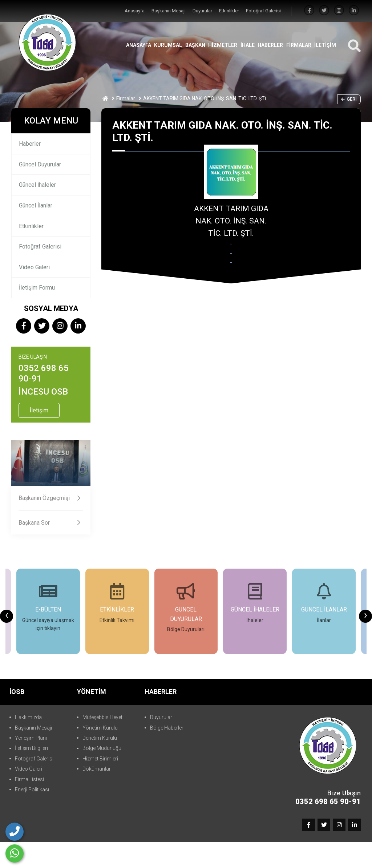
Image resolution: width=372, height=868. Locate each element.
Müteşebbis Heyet (102, 717)
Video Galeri (34, 267)
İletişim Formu (37, 288)
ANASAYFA (139, 45)
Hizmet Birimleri (100, 759)
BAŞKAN (195, 45)
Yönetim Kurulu (100, 728)
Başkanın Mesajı (169, 11)
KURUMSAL (168, 45)
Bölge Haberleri (167, 728)
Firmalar (126, 98)
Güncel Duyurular (40, 164)
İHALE (248, 45)
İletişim (39, 410)
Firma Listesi (29, 779)
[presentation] (7, 616)
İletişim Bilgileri (31, 748)
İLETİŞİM (325, 45)
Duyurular (203, 11)
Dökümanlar (97, 769)
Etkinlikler (230, 11)
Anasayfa (135, 11)
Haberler (30, 144)
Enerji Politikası (32, 790)
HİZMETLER (223, 45)
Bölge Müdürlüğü (102, 748)
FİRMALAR (299, 45)
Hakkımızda (28, 717)
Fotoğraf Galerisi (263, 11)
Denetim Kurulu (100, 738)
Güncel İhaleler (37, 185)
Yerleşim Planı (31, 738)
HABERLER (270, 45)
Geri (349, 99)
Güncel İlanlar (36, 205)
